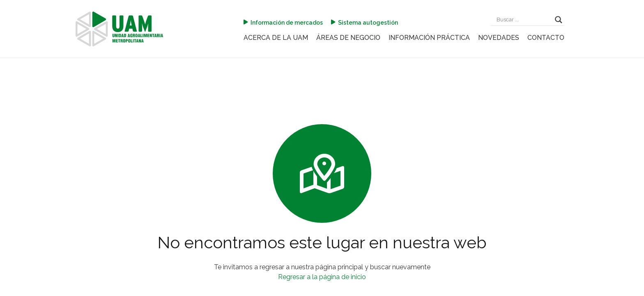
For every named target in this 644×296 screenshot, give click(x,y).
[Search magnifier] (559, 20)
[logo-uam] (119, 29)
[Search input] (524, 20)
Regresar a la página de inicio (322, 277)
